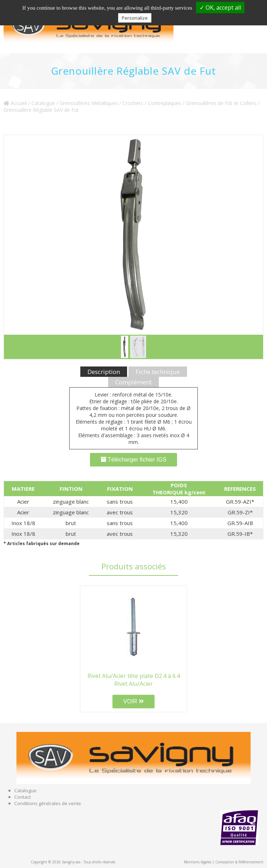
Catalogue (43, 103)
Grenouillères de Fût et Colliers (221, 103)
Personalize (135, 18)
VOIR (133, 701)
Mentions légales (198, 862)
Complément (133, 382)
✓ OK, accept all (220, 8)
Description (104, 372)
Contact (22, 797)
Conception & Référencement (239, 862)
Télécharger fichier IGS (134, 460)
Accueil (15, 103)
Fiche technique (158, 372)
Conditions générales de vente (48, 803)
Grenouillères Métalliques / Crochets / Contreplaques (120, 103)
